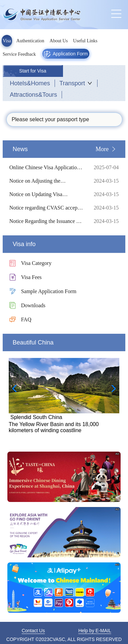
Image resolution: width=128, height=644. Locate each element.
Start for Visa (33, 71)
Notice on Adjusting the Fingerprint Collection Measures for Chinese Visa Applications (46, 181)
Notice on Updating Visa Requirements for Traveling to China (46, 194)
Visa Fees (31, 277)
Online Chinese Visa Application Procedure (46, 168)
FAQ (26, 319)
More (102, 149)
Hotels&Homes (30, 83)
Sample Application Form (49, 291)
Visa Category (36, 263)
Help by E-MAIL (95, 631)
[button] (111, 388)
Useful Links (85, 41)
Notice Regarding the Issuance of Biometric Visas (46, 221)
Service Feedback (19, 54)
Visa (7, 41)
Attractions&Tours (33, 95)
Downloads (33, 305)
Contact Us (33, 631)
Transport (72, 83)
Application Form (66, 54)
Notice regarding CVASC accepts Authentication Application (46, 208)
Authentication (30, 41)
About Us (59, 41)
